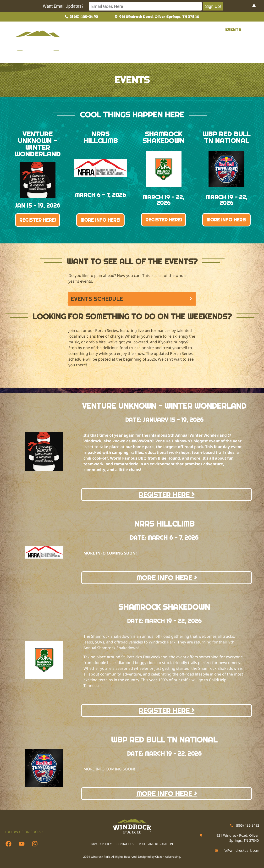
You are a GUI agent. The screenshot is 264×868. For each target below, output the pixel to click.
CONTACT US (125, 844)
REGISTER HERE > (167, 494)
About (89, 30)
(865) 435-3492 (248, 825)
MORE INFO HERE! (100, 220)
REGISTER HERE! (38, 220)
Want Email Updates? (91, 6)
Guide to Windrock (126, 30)
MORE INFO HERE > (167, 577)
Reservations (199, 30)
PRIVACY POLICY (101, 844)
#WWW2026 (142, 441)
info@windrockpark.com (240, 850)
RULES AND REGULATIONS (157, 844)
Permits (164, 30)
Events (233, 30)
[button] (199, 30)
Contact (92, 41)
